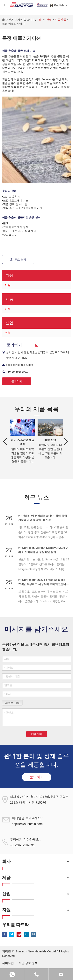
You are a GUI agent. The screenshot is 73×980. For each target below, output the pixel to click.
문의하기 (17, 381)
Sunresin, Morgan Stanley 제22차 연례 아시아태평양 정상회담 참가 (43, 550)
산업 (49, 20)
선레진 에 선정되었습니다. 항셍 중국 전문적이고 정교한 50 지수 (43, 518)
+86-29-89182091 (15, 372)
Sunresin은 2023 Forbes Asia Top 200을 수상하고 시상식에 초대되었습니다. (42, 582)
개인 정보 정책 (28, 963)
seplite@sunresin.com (18, 365)
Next (66, 442)
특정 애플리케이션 (13, 24)
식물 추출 (61, 20)
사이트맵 (8, 963)
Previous (5, 442)
